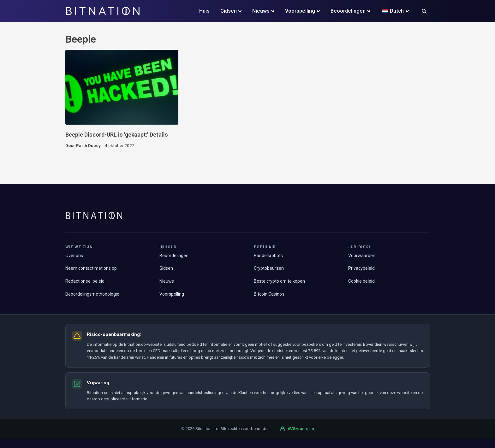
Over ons (74, 256)
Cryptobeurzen (269, 268)
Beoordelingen (348, 11)
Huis (204, 11)
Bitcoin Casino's (269, 294)
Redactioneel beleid (85, 281)
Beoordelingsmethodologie (92, 294)
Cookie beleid (361, 281)
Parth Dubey (88, 145)
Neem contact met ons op (91, 268)
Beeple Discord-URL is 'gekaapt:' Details (117, 135)
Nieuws (261, 11)
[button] (424, 12)
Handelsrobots (268, 256)
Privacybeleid (361, 268)
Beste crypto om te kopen (279, 281)
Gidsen (229, 11)
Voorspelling (300, 11)
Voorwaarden (362, 256)
